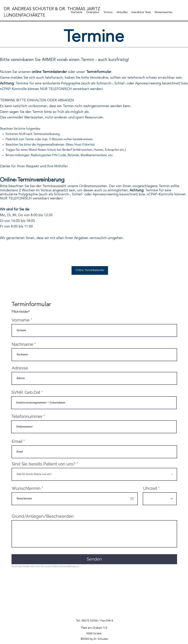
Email (17, 441)
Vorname (21, 320)
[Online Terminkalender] (90, 270)
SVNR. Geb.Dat (26, 392)
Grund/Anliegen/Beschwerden (43, 516)
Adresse (20, 368)
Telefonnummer (27, 416)
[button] (93, 12)
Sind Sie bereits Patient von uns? (44, 464)
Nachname (22, 344)
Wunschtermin (29, 488)
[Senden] (94, 559)
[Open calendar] (132, 499)
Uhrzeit (150, 488)
